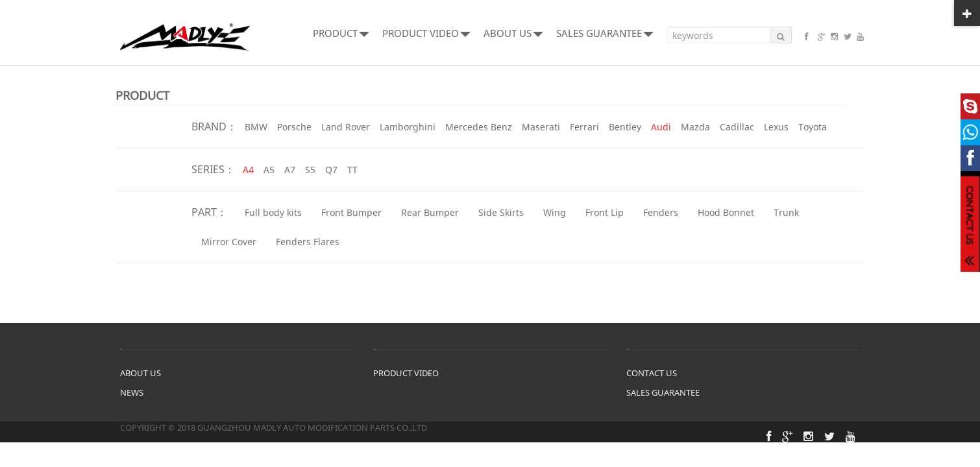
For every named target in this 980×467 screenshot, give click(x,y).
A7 (290, 170)
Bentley (625, 127)
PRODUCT (341, 33)
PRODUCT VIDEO (426, 33)
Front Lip (605, 212)
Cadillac (737, 127)
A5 (269, 170)
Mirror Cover (229, 242)
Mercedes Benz (479, 127)
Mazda (695, 127)
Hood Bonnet (726, 212)
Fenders (661, 212)
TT (352, 170)
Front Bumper (351, 212)
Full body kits (273, 212)
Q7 (331, 170)
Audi (661, 127)
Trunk (786, 212)
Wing (555, 212)
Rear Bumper (430, 212)
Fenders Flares (308, 242)
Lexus (776, 127)
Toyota (813, 127)
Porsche (294, 127)
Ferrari (584, 127)
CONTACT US (652, 373)
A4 (248, 170)
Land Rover (346, 127)
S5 (310, 170)
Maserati (541, 127)
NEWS (132, 392)
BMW (256, 127)
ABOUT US (513, 33)
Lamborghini (408, 127)
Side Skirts (501, 212)
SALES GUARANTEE (605, 33)
